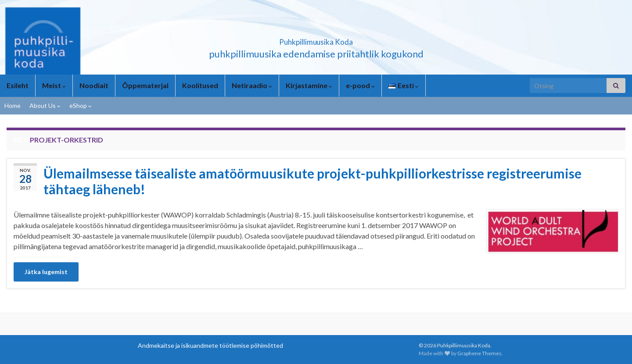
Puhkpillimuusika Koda (316, 39)
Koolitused (200, 85)
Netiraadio (252, 85)
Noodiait (94, 85)
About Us (45, 105)
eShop (81, 105)
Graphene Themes (479, 353)
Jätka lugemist (46, 272)
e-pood (360, 85)
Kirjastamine (309, 85)
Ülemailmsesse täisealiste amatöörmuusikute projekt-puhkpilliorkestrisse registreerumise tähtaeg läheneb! (312, 181)
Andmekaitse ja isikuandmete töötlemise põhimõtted (210, 345)
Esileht (18, 85)
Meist (54, 85)
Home (13, 105)
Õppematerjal (145, 85)
